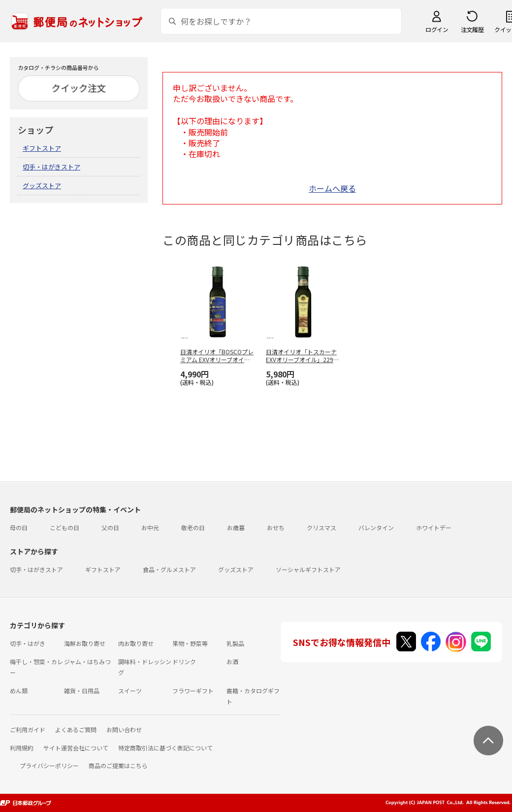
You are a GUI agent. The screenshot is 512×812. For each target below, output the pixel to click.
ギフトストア (42, 148)
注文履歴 (472, 29)
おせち (276, 527)
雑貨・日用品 (82, 691)
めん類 (19, 691)
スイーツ (130, 691)
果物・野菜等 (190, 643)
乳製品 (235, 643)
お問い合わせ (124, 729)
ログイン (437, 29)
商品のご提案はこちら (118, 765)
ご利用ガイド (28, 729)
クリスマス (321, 527)
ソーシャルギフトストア (308, 569)
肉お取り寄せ (136, 643)
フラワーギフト (193, 691)
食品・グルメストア (169, 569)
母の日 (19, 527)
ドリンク (184, 661)
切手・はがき (28, 643)
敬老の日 (193, 527)
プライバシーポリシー (49, 765)
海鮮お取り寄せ (85, 643)
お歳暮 (236, 527)
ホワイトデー (434, 527)
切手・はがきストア (51, 167)
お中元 (150, 527)
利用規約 (22, 748)
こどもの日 (64, 527)
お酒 (232, 661)
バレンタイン (376, 527)
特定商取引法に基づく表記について (165, 748)
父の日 (110, 527)
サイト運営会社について (76, 748)
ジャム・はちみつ (87, 661)
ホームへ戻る (332, 188)
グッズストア (42, 186)
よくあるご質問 (76, 729)
